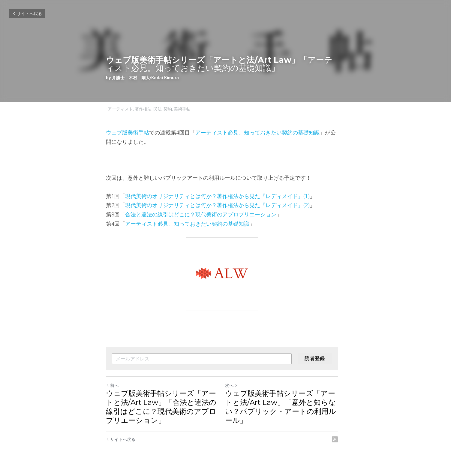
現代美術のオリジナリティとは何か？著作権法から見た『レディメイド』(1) (218, 196)
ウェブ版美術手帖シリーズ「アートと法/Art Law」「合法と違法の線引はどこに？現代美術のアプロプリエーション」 (161, 407)
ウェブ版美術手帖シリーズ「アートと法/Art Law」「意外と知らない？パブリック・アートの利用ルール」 (284, 407)
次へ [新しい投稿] (235, 385)
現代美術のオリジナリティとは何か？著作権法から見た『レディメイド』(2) (218, 205)
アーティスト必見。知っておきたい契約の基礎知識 (258, 133)
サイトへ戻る (27, 14)
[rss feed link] (342, 439)
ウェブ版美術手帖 (128, 133)
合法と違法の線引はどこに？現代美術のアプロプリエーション (201, 214)
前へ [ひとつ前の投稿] (113, 385)
